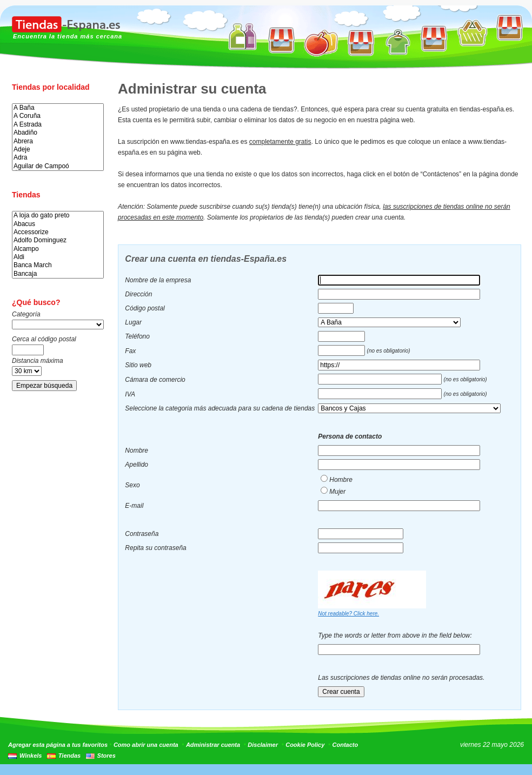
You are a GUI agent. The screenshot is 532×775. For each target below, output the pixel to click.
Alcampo (58, 249)
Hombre (341, 480)
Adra (58, 158)
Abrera (58, 141)
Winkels (31, 756)
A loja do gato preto (58, 216)
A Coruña (58, 116)
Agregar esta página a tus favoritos (58, 745)
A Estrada (58, 125)
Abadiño (58, 133)
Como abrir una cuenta (146, 745)
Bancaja (58, 274)
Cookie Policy (305, 745)
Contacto (345, 745)
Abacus (58, 224)
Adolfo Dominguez (58, 240)
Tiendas (69, 756)
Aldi (58, 257)
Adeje (58, 150)
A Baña (58, 108)
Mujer (337, 492)
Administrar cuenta (213, 745)
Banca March (58, 265)
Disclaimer (263, 745)
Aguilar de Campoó (58, 166)
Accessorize (58, 232)
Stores (107, 756)
